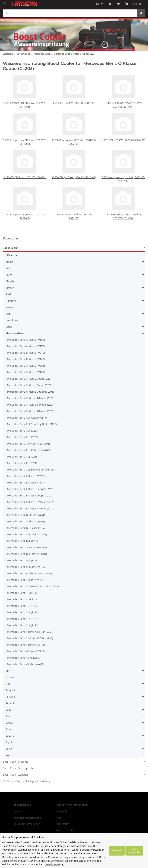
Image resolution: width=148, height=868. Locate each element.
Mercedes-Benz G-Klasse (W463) (26, 521)
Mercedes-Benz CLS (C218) (23, 457)
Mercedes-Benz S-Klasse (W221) (26, 580)
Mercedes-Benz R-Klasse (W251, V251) (29, 573)
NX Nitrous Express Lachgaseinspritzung (27, 781)
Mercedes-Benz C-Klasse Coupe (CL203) (30, 392)
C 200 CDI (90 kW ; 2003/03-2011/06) (74, 103)
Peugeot (10, 690)
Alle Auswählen (134, 851)
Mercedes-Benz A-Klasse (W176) (26, 346)
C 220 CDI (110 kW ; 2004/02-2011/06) (74, 170)
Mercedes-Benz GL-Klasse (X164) (26, 528)
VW (7, 755)
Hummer (11, 301)
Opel (8, 684)
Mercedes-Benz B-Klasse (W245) (26, 353)
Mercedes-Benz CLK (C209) (23, 437)
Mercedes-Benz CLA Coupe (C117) (27, 418)
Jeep (8, 314)
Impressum (62, 824)
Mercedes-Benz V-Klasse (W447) (26, 651)
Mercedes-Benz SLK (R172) (23, 625)
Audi (8, 268)
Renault (10, 703)
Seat (8, 716)
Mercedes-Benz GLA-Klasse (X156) (27, 534)
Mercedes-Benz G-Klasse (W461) (26, 515)
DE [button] (98, 4)
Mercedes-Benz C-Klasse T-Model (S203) (31, 398)
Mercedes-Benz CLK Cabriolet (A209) (28, 450)
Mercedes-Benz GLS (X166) (23, 560)
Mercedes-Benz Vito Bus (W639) (26, 664)
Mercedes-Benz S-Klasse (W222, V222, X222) (33, 586)
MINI (8, 671)
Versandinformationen (27, 824)
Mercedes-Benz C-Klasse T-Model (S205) (31, 411)
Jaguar (9, 307)
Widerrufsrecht (65, 830)
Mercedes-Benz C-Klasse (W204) (26, 366)
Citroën (10, 288)
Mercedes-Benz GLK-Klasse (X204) (27, 554)
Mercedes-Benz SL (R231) (22, 599)
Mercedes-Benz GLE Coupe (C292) (27, 547)
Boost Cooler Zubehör (16, 775)
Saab (9, 710)
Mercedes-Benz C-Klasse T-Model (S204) (31, 405)
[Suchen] (70, 13)
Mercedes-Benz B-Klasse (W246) (26, 359)
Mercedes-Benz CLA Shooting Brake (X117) (32, 424)
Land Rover (12, 320)
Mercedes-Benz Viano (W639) (24, 658)
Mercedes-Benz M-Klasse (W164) (26, 567)
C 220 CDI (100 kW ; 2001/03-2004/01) (123, 140)
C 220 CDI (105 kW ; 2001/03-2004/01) (25, 170)
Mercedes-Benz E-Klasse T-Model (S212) (31, 508)
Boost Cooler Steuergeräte (18, 768)
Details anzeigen (55, 864)
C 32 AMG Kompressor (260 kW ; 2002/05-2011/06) (123, 208)
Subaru (10, 736)
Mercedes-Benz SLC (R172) (23, 606)
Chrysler (11, 281)
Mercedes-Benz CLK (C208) (23, 431)
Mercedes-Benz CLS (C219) (23, 463)
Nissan (10, 677)
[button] (110, 4)
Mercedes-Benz (15, 333)
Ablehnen (117, 850)
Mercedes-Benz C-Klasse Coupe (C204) (30, 379)
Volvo (9, 749)
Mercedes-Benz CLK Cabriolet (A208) (28, 444)
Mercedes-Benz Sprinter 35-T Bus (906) (30, 638)
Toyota (10, 742)
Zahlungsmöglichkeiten (27, 818)
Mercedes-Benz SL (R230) (22, 593)
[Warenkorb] (134, 4)
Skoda (9, 723)
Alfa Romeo (12, 255)
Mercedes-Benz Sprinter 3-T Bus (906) (29, 632)
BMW (9, 275)
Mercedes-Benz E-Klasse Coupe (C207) (30, 495)
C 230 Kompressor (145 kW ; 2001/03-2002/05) (25, 208)
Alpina (9, 262)
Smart (9, 729)
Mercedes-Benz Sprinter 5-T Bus (26, 645)
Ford (8, 294)
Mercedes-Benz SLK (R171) (23, 619)
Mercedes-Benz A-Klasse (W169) (26, 340)
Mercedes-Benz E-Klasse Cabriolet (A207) (31, 489)
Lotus (9, 327)
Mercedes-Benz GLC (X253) (23, 541)
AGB (58, 818)
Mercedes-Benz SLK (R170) (23, 612)
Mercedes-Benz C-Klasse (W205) (26, 372)
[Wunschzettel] (118, 4)
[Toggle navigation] (5, 2)
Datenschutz (63, 811)
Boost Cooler (11, 248)
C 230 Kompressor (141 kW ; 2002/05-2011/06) (123, 171)
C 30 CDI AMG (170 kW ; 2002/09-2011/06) (74, 208)
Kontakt (18, 811)
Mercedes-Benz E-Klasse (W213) (26, 483)
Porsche (10, 697)
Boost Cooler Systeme (15, 762)
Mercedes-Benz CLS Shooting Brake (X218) (32, 470)
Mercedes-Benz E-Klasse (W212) (26, 476)
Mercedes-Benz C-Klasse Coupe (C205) (30, 385)
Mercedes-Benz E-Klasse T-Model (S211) (31, 502)
